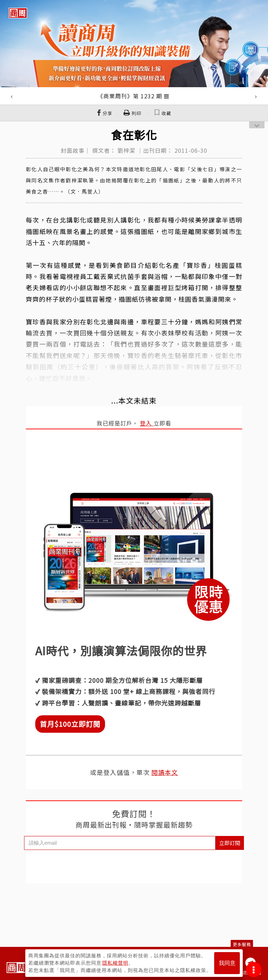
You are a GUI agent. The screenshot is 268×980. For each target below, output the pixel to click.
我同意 (227, 963)
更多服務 (242, 944)
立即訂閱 (230, 843)
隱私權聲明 (115, 963)
